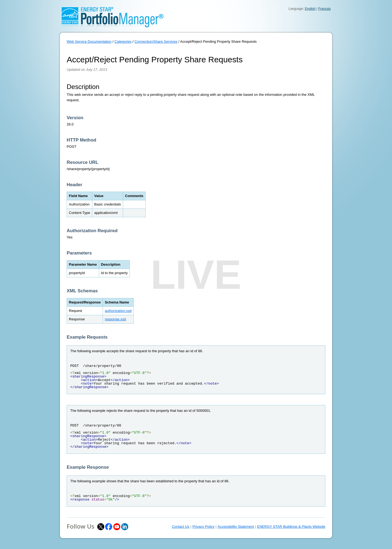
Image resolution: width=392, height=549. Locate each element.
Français (324, 9)
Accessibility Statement (236, 527)
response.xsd (115, 319)
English (310, 9)
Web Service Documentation (89, 42)
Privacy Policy (203, 527)
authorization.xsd (118, 311)
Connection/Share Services (156, 42)
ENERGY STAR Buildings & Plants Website (291, 527)
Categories (123, 42)
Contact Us (180, 527)
